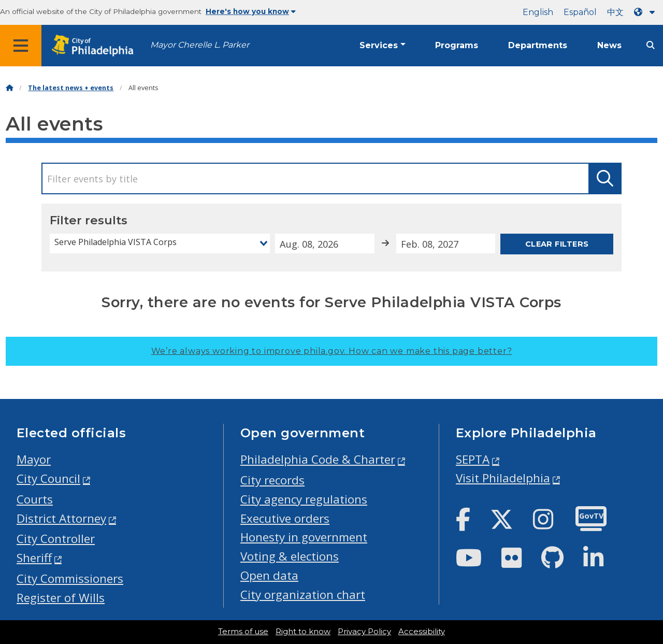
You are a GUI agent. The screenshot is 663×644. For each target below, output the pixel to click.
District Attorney (61, 518)
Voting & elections (290, 556)
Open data (269, 575)
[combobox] (160, 244)
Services (379, 45)
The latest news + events (71, 88)
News (609, 45)
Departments (538, 45)
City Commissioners (70, 578)
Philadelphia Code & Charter (318, 459)
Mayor (34, 459)
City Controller (56, 539)
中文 (615, 12)
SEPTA (473, 459)
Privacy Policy (364, 632)
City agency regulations (304, 499)
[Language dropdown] (646, 12)
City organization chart (303, 595)
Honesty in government (304, 537)
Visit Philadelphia (503, 478)
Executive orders (285, 518)
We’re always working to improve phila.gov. (332, 351)
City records (272, 480)
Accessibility (422, 632)
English (538, 12)
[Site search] (651, 45)
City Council (48, 478)
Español (580, 12)
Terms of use (243, 632)
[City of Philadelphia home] (96, 46)
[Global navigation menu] (21, 46)
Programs (457, 45)
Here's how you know (251, 11)
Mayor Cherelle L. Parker (200, 45)
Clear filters (557, 244)
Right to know (303, 632)
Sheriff (34, 558)
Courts (35, 499)
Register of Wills (61, 598)
